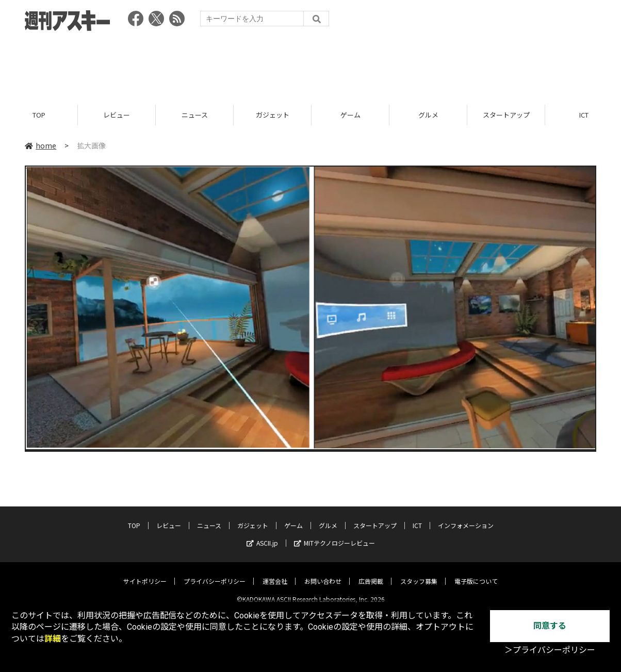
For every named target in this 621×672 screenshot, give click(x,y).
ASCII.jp (262, 535)
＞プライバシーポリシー (550, 650)
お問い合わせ (323, 573)
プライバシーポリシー (215, 573)
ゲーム (350, 115)
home (40, 145)
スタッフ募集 (419, 573)
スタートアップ (506, 115)
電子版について (476, 573)
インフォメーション (466, 517)
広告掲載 (371, 573)
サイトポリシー (145, 573)
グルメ (428, 115)
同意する (550, 626)
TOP (39, 115)
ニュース (195, 115)
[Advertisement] (310, 64)
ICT (417, 517)
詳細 (53, 639)
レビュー (117, 115)
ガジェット (273, 115)
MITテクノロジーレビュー (334, 535)
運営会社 (275, 573)
